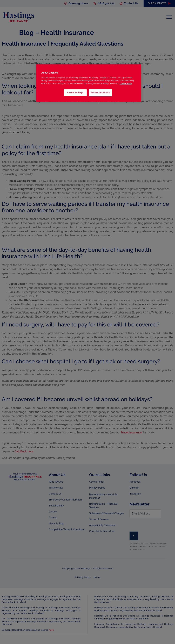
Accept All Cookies (100, 93)
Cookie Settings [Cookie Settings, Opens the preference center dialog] (75, 93)
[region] (89, 83)
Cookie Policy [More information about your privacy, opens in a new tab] (126, 83)
